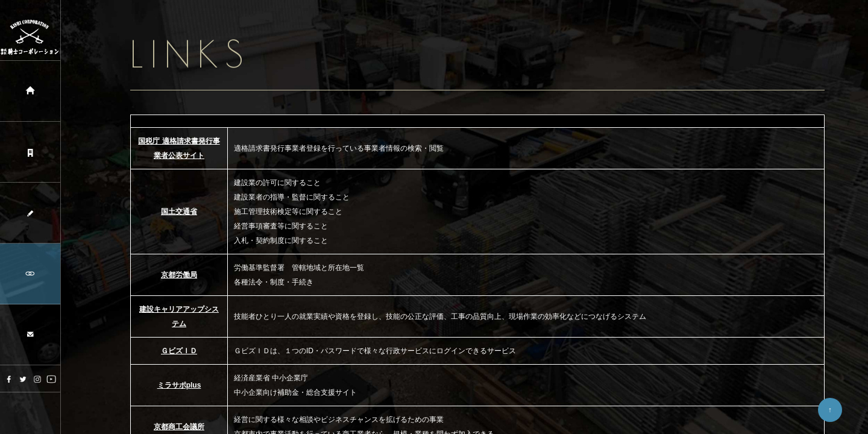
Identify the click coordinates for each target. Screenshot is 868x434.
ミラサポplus (179, 385)
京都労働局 (179, 275)
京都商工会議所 (179, 427)
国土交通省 (179, 212)
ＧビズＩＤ (179, 351)
